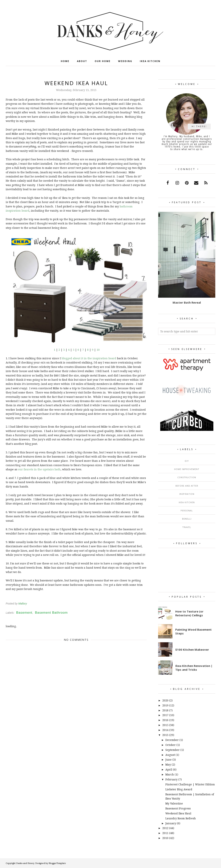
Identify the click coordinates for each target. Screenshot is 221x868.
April (169, 769)
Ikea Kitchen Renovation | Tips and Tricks (194, 668)
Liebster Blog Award (179, 789)
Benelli (187, 519)
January (171, 823)
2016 (165, 720)
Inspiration (187, 494)
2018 (165, 710)
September (173, 750)
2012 (165, 828)
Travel (187, 527)
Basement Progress (178, 808)
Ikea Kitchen (187, 502)
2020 (165, 700)
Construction (187, 477)
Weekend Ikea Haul (178, 813)
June (169, 760)
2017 (165, 715)
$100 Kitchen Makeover (192, 650)
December (172, 740)
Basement (24, 613)
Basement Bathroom (51, 613)
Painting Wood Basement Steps (193, 631)
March (170, 774)
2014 (165, 730)
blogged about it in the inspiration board (89, 358)
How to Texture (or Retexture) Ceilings (189, 613)
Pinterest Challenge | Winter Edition (190, 784)
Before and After (187, 486)
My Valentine (174, 803)
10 (98, 350)
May (168, 764)
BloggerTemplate (57, 863)
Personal (187, 511)
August (170, 755)
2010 (165, 838)
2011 (165, 833)
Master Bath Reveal (187, 302)
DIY (187, 461)
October (171, 745)
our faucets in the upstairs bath (39, 469)
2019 (165, 705)
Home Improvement (187, 469)
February (171, 779)
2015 (165, 725)
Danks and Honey (25, 863)
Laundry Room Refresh (181, 818)
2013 (165, 735)
